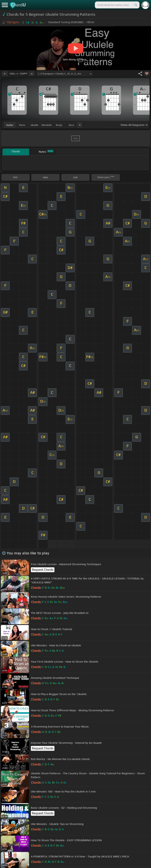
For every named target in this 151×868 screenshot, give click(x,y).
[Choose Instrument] (80, 125)
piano (22, 125)
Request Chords (43, 570)
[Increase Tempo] (32, 74)
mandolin (47, 125)
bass (71, 125)
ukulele (34, 125)
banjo (59, 125)
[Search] (136, 5)
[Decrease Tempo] (5, 74)
